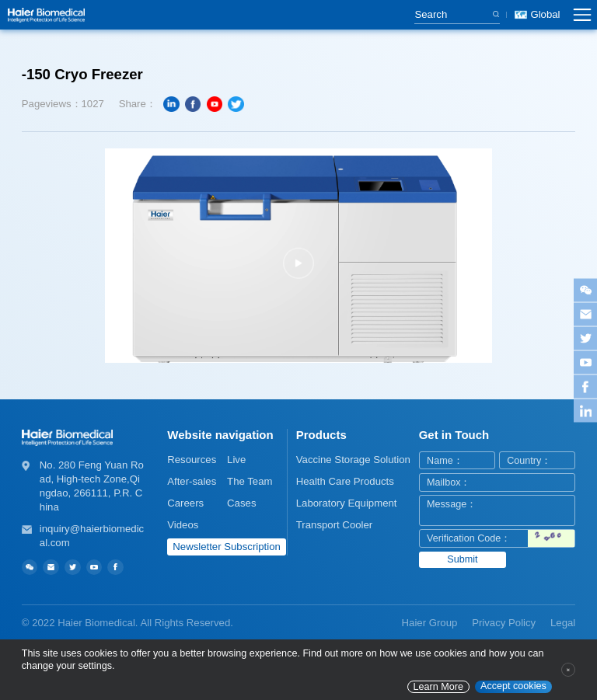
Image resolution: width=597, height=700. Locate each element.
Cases (241, 503)
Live (236, 460)
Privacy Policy (504, 623)
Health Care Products (345, 481)
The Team (250, 481)
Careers (185, 503)
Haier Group (430, 623)
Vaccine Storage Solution (353, 460)
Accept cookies (513, 686)
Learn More (438, 687)
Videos (183, 525)
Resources (192, 460)
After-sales (192, 481)
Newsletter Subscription (227, 547)
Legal (563, 623)
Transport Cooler (334, 525)
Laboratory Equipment (347, 503)
